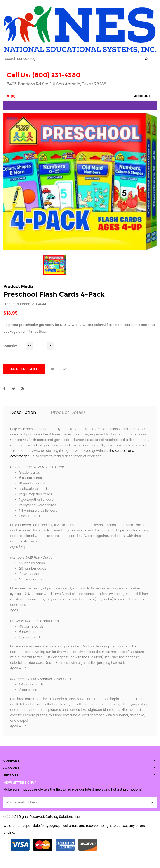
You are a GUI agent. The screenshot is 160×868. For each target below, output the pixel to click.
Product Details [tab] (68, 412)
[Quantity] (40, 346)
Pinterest (24, 389)
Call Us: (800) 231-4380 (44, 75)
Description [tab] (23, 412)
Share (7, 389)
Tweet (16, 389)
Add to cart (24, 369)
